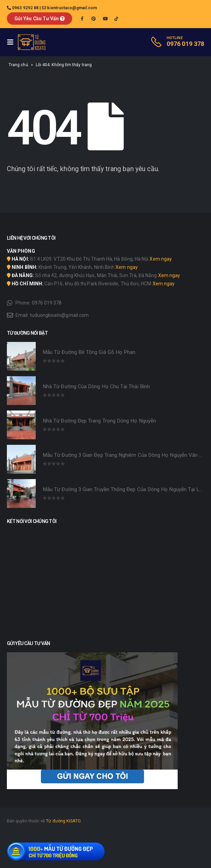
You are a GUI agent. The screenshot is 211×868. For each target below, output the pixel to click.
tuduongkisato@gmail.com (59, 315)
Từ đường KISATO (63, 821)
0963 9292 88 (25, 8)
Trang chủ (18, 65)
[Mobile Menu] (12, 42)
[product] (21, 356)
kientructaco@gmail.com (72, 8)
